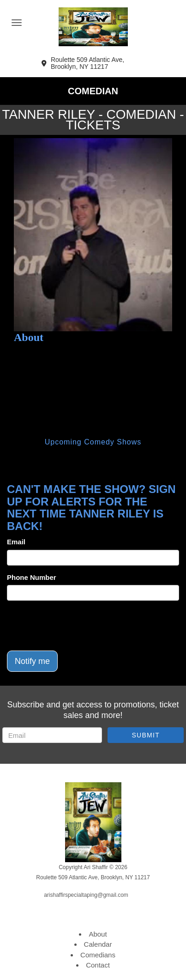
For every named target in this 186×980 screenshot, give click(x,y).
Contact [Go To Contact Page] (98, 965)
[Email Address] (52, 735)
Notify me (32, 661)
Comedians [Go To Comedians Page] (98, 955)
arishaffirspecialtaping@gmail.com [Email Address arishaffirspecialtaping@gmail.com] (86, 895)
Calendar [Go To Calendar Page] (98, 944)
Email (16, 542)
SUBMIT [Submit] (146, 735)
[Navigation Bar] (17, 23)
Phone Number (32, 577)
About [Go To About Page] (98, 934)
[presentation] (77, 626)
